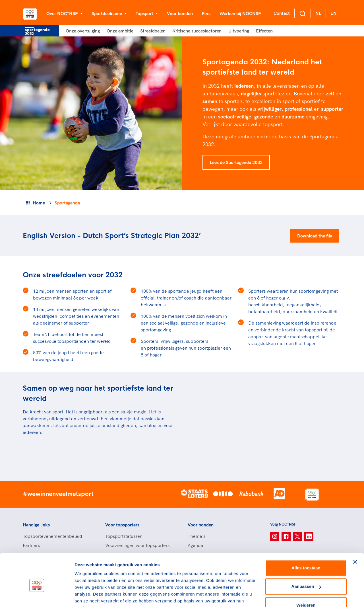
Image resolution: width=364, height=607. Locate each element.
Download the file (315, 236)
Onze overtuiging (83, 31)
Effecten (264, 31)
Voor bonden (180, 13)
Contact (282, 13)
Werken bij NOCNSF (240, 13)
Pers (206, 13)
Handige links (36, 525)
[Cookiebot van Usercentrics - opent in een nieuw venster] (37, 596)
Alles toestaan (306, 540)
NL (318, 13)
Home (39, 203)
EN (334, 13)
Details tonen (88, 596)
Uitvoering (239, 31)
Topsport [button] (145, 13)
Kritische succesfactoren (197, 31)
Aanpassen (306, 559)
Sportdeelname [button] (107, 13)
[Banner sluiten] (355, 534)
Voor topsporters (122, 525)
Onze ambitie (120, 31)
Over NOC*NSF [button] (63, 13)
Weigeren (306, 578)
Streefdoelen (153, 31)
